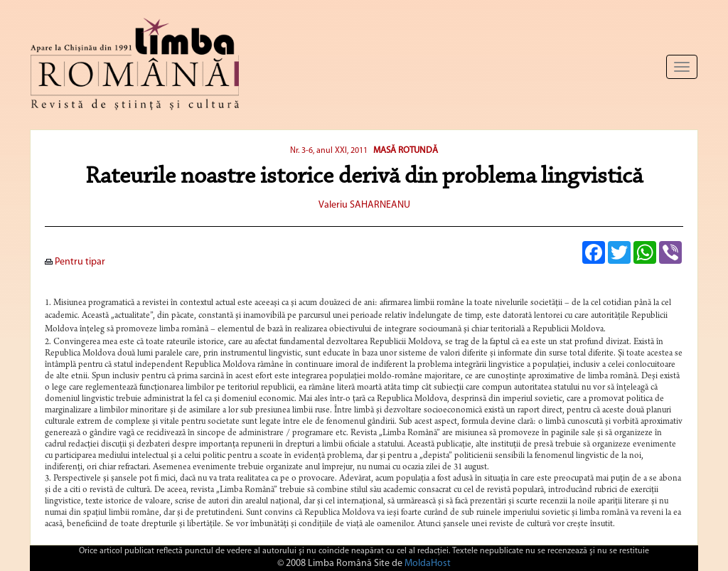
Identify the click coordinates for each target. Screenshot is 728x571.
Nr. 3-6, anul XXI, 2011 (330, 151)
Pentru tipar (75, 262)
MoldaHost (428, 564)
